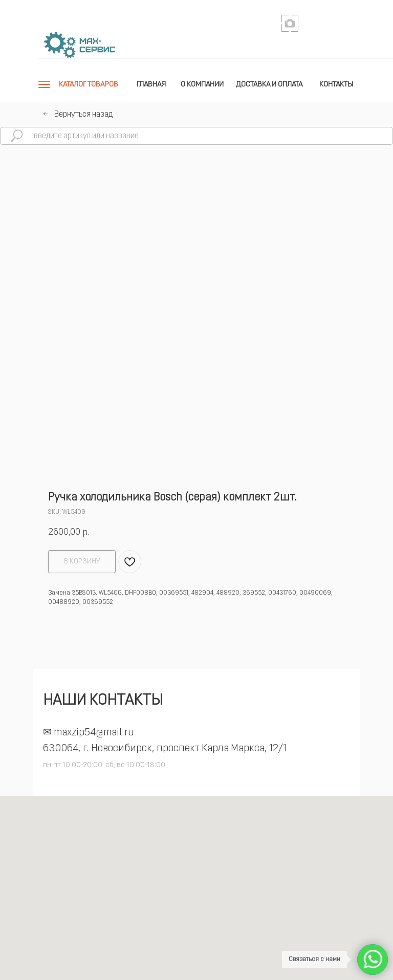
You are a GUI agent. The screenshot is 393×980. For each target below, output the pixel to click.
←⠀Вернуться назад (78, 115)
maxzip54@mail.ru (94, 733)
